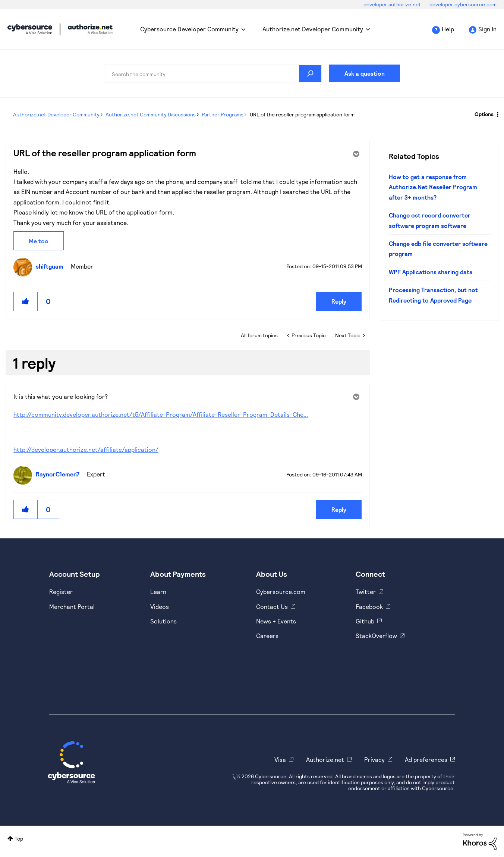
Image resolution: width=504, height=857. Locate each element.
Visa (280, 759)
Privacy (374, 759)
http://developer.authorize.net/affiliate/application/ (86, 449)
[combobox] (213, 73)
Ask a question (365, 73)
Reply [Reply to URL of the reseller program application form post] (339, 301)
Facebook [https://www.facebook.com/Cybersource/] (369, 606)
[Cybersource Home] (71, 762)
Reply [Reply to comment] (339, 509)
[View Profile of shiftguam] (51, 266)
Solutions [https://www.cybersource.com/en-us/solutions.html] (163, 621)
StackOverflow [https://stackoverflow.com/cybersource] (376, 636)
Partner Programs (223, 114)
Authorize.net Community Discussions (151, 114)
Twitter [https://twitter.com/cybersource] (366, 592)
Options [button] (484, 114)
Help (448, 29)
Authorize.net (325, 759)
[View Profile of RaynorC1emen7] (59, 474)
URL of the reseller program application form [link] (302, 114)
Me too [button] (39, 241)
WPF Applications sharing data (431, 272)
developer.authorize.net (393, 4)
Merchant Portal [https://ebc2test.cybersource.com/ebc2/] (72, 606)
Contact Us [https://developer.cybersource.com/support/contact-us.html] (272, 606)
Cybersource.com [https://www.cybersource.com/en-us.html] (281, 592)
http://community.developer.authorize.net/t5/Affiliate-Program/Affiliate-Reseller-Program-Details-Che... (161, 414)
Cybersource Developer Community (30, 29)
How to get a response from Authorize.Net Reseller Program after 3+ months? (433, 187)
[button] (26, 301)
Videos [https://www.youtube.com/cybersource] (160, 606)
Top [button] (19, 839)
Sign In (487, 29)
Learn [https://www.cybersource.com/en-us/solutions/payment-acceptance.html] (158, 592)
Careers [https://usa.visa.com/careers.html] (267, 636)
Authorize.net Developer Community (313, 29)
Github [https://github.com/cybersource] (365, 621)
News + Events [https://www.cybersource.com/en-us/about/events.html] (276, 621)
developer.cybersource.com (463, 4)
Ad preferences (426, 759)
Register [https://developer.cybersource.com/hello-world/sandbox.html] (61, 592)
